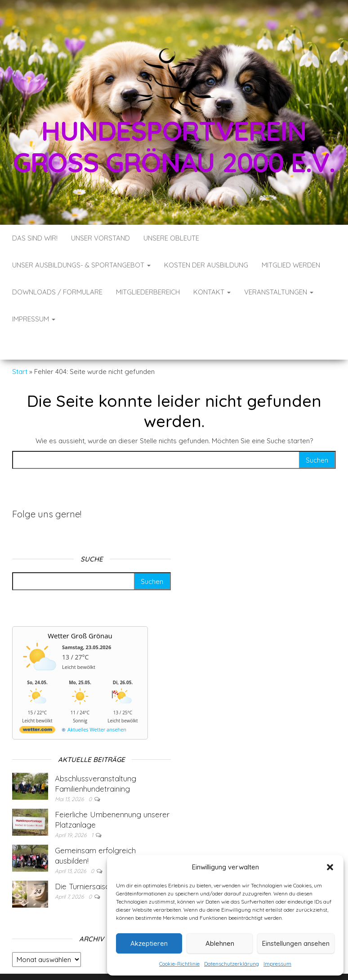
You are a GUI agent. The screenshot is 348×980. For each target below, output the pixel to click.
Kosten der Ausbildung (206, 265)
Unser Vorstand (100, 238)
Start (20, 345)
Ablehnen (220, 943)
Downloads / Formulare (57, 292)
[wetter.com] (37, 704)
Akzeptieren (149, 943)
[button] (330, 867)
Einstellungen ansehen (296, 943)
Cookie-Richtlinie (179, 964)
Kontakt (212, 292)
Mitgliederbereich (148, 292)
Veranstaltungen (279, 292)
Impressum (277, 964)
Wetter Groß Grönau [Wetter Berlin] (80, 609)
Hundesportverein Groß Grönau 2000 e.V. (174, 146)
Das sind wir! (35, 238)
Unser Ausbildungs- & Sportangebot (81, 265)
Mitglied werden (291, 265)
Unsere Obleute (171, 238)
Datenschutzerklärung (232, 964)
